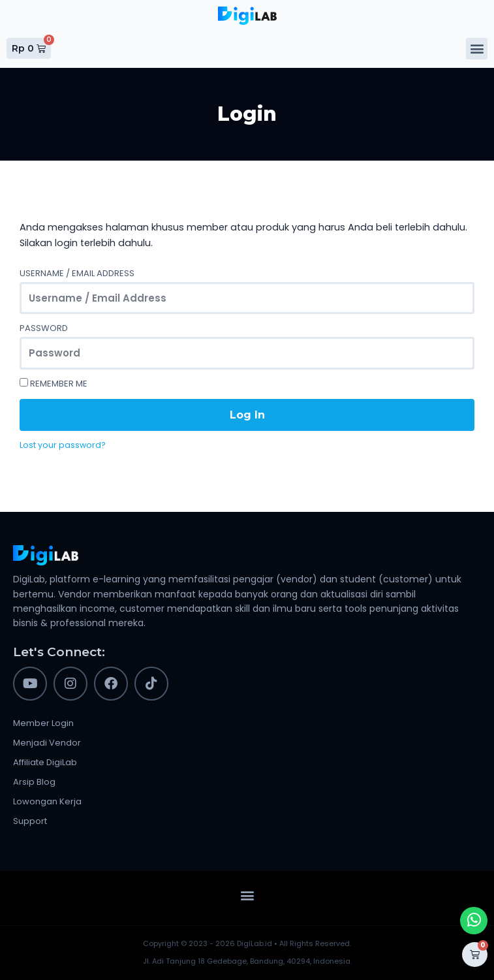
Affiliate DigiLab (45, 762)
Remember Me (54, 384)
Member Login (43, 723)
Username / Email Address (77, 273)
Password (44, 328)
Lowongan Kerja (47, 801)
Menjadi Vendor (47, 743)
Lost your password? (63, 445)
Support (30, 821)
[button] (477, 49)
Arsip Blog (34, 782)
